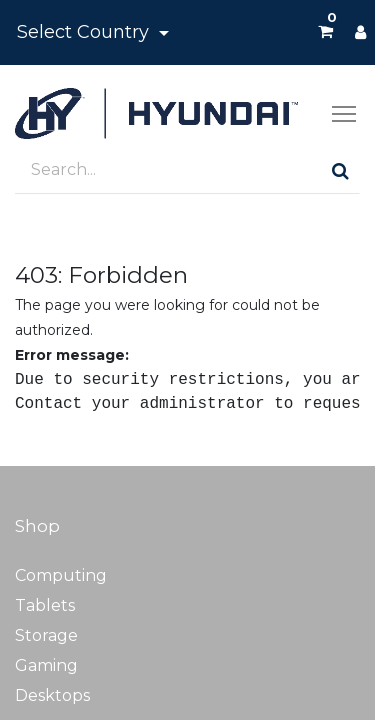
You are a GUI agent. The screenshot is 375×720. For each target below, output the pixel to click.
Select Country (85, 32)
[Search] (340, 170)
